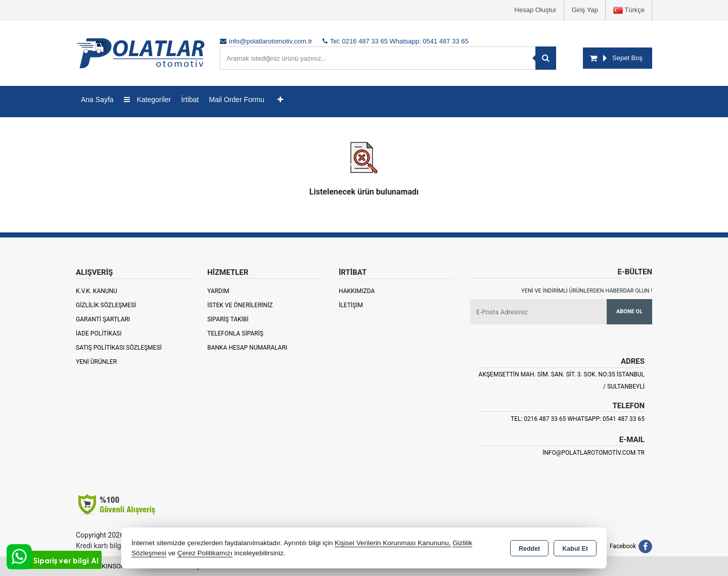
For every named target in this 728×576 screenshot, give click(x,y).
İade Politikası (99, 333)
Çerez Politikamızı (205, 553)
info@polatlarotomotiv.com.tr (594, 453)
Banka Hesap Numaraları (247, 348)
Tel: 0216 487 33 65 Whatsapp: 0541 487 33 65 (578, 419)
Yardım (218, 291)
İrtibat (190, 100)
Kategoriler (148, 100)
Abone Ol (629, 311)
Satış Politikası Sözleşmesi (119, 348)
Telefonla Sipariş (235, 333)
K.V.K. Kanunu (97, 291)
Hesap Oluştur (536, 10)
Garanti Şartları (103, 319)
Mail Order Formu (237, 100)
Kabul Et (575, 549)
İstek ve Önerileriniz (240, 305)
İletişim (351, 305)
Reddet (529, 549)
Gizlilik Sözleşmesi (106, 305)
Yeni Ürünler (96, 362)
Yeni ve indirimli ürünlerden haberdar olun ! (587, 291)
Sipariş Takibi (228, 319)
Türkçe (629, 10)
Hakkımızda (357, 291)
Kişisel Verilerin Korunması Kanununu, (393, 543)
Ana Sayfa (97, 100)
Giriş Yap (585, 10)
